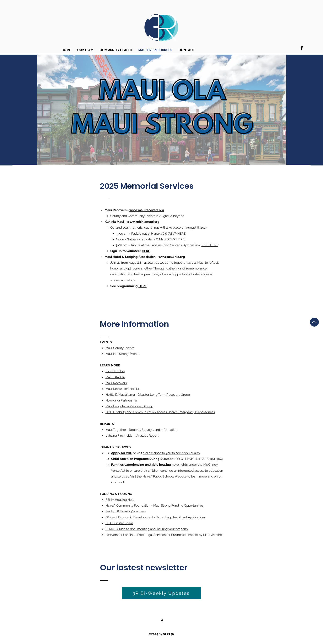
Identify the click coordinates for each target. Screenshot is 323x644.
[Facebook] (302, 48)
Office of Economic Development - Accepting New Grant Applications (155, 517)
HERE (146, 251)
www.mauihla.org (172, 257)
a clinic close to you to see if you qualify (171, 453)
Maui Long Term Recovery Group (129, 406)
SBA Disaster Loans (119, 523)
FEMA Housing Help (120, 500)
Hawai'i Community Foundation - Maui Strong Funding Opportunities (154, 506)
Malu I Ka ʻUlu (115, 377)
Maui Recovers (116, 383)
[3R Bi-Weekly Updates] (162, 593)
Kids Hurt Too (115, 371)
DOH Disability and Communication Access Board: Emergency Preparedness (160, 412)
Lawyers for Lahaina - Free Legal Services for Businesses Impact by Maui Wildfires (164, 535)
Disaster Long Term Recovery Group (164, 395)
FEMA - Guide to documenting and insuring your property (147, 529)
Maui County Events (120, 348)
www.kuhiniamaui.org (143, 222)
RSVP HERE (177, 234)
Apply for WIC (122, 453)
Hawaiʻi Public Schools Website (165, 476)
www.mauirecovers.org (147, 210)
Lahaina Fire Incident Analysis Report (132, 436)
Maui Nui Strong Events (122, 354)
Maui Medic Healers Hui (123, 389)
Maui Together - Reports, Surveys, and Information (141, 430)
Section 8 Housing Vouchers (126, 511)
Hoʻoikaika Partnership (121, 400)
